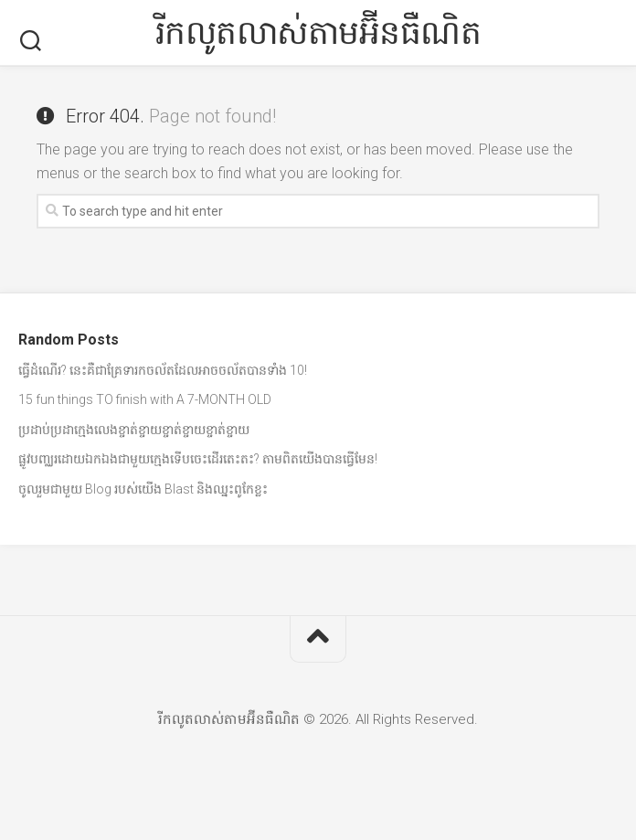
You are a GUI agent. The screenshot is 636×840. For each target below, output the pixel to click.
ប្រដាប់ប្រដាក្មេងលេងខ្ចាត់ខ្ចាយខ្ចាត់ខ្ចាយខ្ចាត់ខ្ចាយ (134, 430)
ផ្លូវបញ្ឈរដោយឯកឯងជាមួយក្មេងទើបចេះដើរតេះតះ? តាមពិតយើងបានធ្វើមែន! (198, 459)
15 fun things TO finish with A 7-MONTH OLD (145, 399)
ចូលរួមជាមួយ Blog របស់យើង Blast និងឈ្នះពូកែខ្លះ (143, 489)
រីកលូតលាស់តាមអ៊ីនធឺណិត (318, 33)
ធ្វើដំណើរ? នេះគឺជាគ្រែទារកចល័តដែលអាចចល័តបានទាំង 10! (163, 370)
